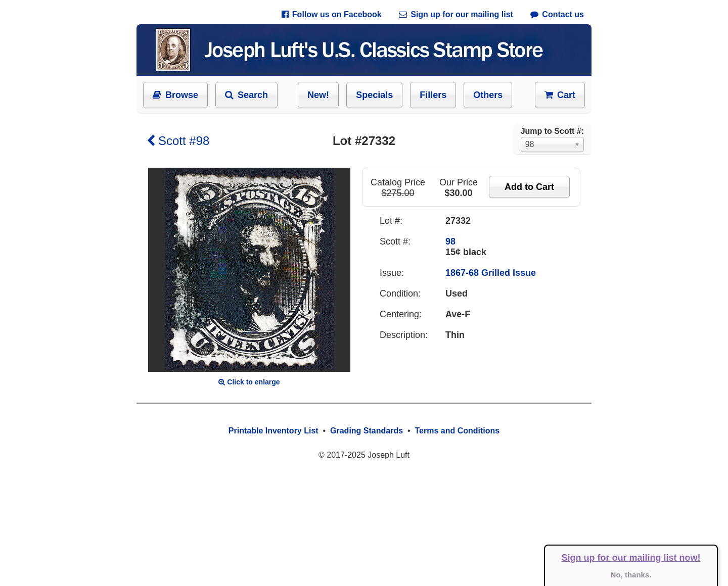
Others (488, 95)
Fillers (433, 95)
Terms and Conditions (457, 431)
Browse (175, 95)
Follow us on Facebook (332, 14)
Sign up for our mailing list (456, 14)
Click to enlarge (249, 382)
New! (318, 95)
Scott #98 (178, 141)
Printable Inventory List (274, 431)
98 (450, 241)
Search (246, 95)
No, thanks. (631, 575)
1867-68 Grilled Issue (491, 273)
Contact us (557, 14)
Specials (374, 95)
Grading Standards (367, 431)
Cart (560, 95)
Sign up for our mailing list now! (631, 558)
